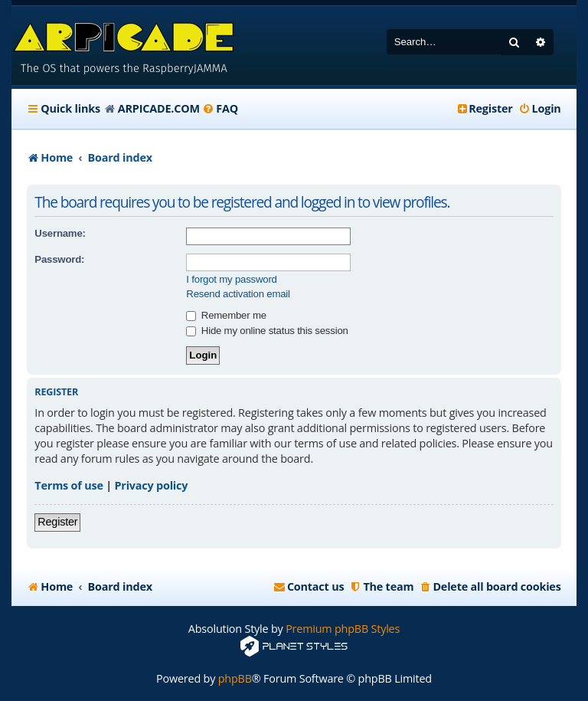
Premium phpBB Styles (343, 629)
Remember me (226, 315)
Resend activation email (238, 294)
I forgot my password (231, 279)
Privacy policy (152, 485)
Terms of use (69, 485)
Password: (59, 259)
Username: (60, 233)
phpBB (235, 678)
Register (57, 522)
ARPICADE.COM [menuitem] (159, 108)
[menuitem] (220, 109)
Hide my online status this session (267, 331)
